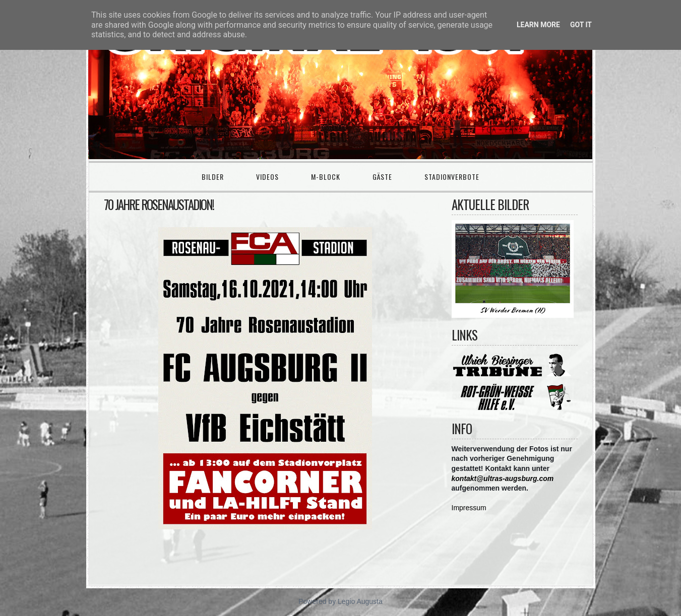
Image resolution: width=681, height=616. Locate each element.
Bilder (213, 177)
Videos (267, 177)
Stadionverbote (452, 177)
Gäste (382, 177)
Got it (581, 25)
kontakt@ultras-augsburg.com (503, 478)
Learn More (538, 25)
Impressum (469, 508)
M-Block (326, 177)
